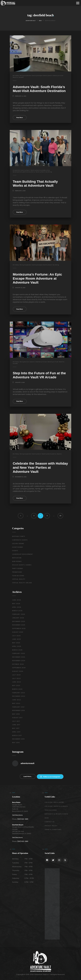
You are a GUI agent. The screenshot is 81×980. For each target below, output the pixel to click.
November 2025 (19, 625)
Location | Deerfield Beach (56, 806)
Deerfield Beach (18, 825)
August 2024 (18, 671)
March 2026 (17, 611)
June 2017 (16, 725)
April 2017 (16, 732)
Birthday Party (18, 76)
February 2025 (19, 653)
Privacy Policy (51, 826)
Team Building (46, 172)
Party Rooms (36, 172)
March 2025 (17, 650)
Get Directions (17, 815)
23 (60, 516)
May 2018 (16, 714)
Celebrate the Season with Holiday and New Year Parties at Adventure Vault (40, 467)
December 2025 (19, 621)
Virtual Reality (47, 362)
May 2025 (16, 643)
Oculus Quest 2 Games (33, 362)
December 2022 (19, 696)
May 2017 (16, 728)
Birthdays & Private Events (56, 814)
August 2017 (17, 718)
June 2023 (17, 682)
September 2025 (19, 629)
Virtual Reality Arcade (22, 583)
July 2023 (16, 679)
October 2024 (18, 664)
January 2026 (18, 618)
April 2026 (17, 607)
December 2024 (19, 657)
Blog (47, 818)
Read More (20, 118)
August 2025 (18, 632)
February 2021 (18, 707)
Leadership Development (23, 554)
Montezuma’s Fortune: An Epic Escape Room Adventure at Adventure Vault (37, 278)
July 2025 (16, 636)
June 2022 (17, 700)
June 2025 (17, 639)
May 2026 (16, 604)
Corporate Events (30, 76)
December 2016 (18, 739)
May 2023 (16, 686)
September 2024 (19, 668)
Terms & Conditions (53, 830)
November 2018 (18, 710)
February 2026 (19, 614)
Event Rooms (53, 76)
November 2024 (19, 661)
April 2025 (17, 646)
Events (38, 170)
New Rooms (17, 561)
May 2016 (16, 743)
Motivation (27, 172)
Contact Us (50, 822)
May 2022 (16, 703)
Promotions (17, 572)
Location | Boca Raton (54, 802)
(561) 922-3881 (23, 819)
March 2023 (17, 689)
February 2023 (19, 693)
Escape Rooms (42, 76)
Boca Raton (16, 802)
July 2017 (16, 721)
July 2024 (16, 675)
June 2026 (17, 600)
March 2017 (17, 736)
